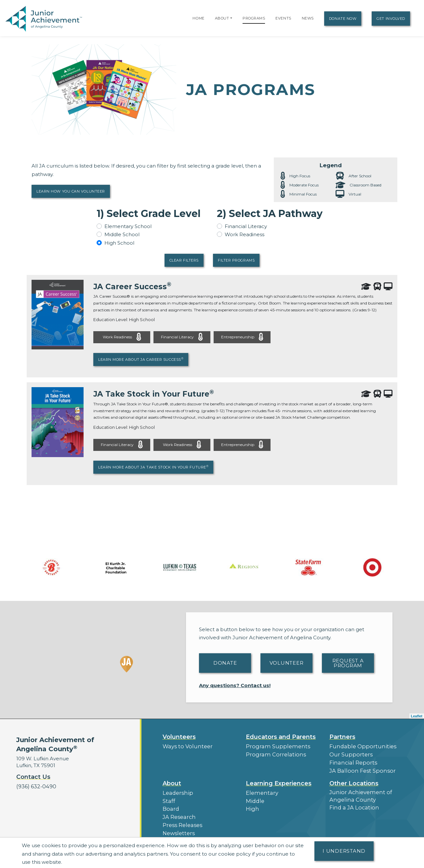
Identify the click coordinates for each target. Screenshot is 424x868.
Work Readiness (245, 234)
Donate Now (343, 19)
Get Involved (391, 19)
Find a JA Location (352, 803)
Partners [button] (342, 737)
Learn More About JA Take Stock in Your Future (153, 467)
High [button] (252, 805)
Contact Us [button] (33, 777)
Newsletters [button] (178, 827)
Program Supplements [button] (274, 746)
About (222, 18)
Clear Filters (184, 260)
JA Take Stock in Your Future (156, 394)
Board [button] (170, 805)
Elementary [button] (260, 790)
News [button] (170, 835)
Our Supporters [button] (349, 753)
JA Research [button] (178, 812)
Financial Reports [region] (351, 761)
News (308, 18)
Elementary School (128, 226)
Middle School (122, 234)
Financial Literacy (246, 226)
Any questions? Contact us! (235, 685)
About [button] (172, 780)
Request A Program (348, 663)
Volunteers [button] (179, 737)
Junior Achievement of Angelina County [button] (358, 793)
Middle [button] (254, 797)
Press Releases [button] (181, 820)
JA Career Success (134, 286)
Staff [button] (168, 797)
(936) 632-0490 (35, 786)
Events (283, 18)
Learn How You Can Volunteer (71, 191)
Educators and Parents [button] (281, 737)
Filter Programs (236, 260)
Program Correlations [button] (272, 753)
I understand (344, 851)
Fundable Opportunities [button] (359, 746)
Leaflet (417, 716)
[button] (231, 18)
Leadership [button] (176, 790)
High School (119, 243)
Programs (254, 18)
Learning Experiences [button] (279, 780)
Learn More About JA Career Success (141, 359)
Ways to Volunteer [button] (185, 746)
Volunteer (287, 663)
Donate (225, 663)
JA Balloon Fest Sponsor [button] (360, 768)
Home (198, 18)
